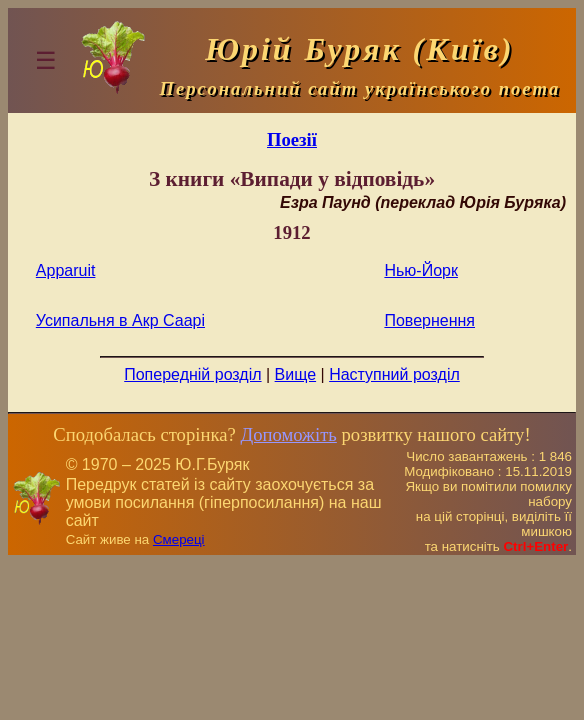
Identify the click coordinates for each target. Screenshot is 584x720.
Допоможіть (288, 434)
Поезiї (292, 139)
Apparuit (66, 270)
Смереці (179, 539)
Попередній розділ (192, 374)
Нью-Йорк (421, 270)
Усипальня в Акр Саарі (120, 320)
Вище (296, 374)
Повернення (429, 320)
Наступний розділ (394, 374)
